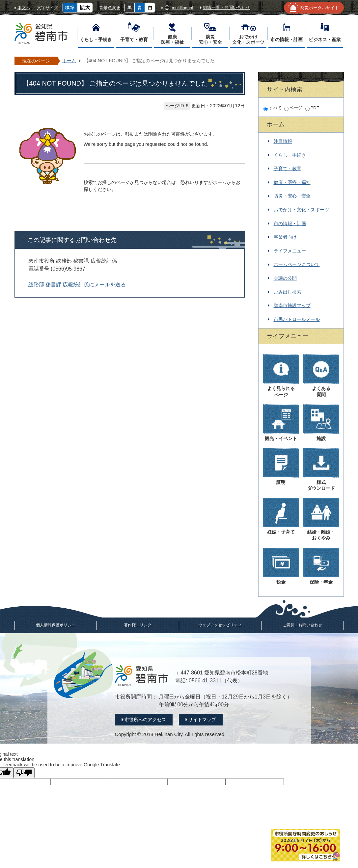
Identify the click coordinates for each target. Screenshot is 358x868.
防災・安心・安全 (292, 196)
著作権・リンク (138, 625)
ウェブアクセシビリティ (220, 625)
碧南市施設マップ (292, 305)
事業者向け (285, 237)
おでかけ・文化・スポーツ (301, 210)
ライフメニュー (290, 251)
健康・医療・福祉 (292, 182)
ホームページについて (297, 264)
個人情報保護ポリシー (56, 625)
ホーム (69, 61)
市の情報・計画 (290, 224)
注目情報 (283, 141)
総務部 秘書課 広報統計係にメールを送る (77, 285)
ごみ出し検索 (288, 292)
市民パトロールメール (297, 319)
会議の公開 (285, 278)
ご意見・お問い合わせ (302, 625)
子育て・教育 (288, 169)
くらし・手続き (290, 155)
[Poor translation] (24, 773)
